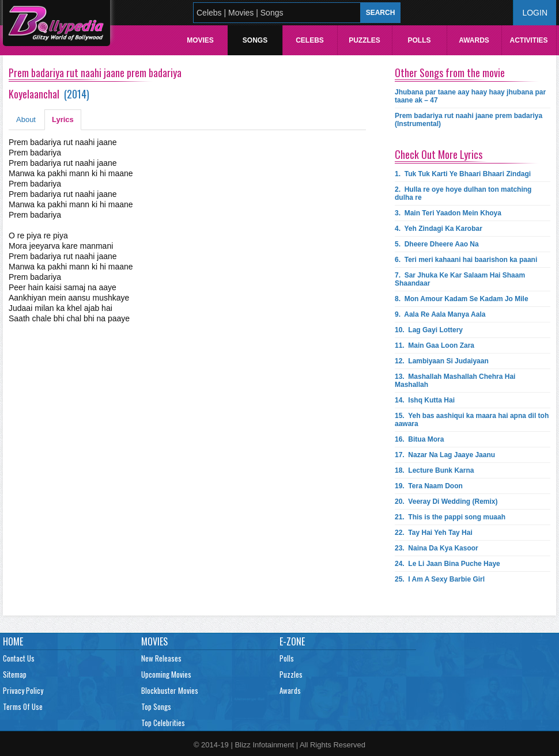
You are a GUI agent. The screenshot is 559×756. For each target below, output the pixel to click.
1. (463, 174)
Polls (419, 40)
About (26, 119)
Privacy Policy (23, 690)
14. (425, 400)
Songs (255, 40)
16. (419, 439)
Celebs (310, 40)
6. (466, 260)
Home (13, 641)
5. (437, 244)
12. (442, 361)
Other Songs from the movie (450, 73)
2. (463, 193)
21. (450, 517)
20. (446, 502)
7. (460, 279)
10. (429, 330)
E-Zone (292, 641)
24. (447, 564)
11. (435, 345)
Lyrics (63, 119)
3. (448, 213)
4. (439, 229)
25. (440, 579)
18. (434, 470)
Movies (200, 40)
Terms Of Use (23, 706)
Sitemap (15, 674)
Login (535, 13)
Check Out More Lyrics (439, 154)
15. (472, 420)
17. (445, 455)
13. (455, 381)
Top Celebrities (163, 723)
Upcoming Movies (166, 674)
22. (434, 533)
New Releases (161, 658)
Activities (528, 40)
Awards (474, 40)
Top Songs (156, 706)
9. (440, 314)
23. (437, 548)
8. (462, 299)
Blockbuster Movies (170, 690)
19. (429, 486)
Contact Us (19, 658)
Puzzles (365, 40)
